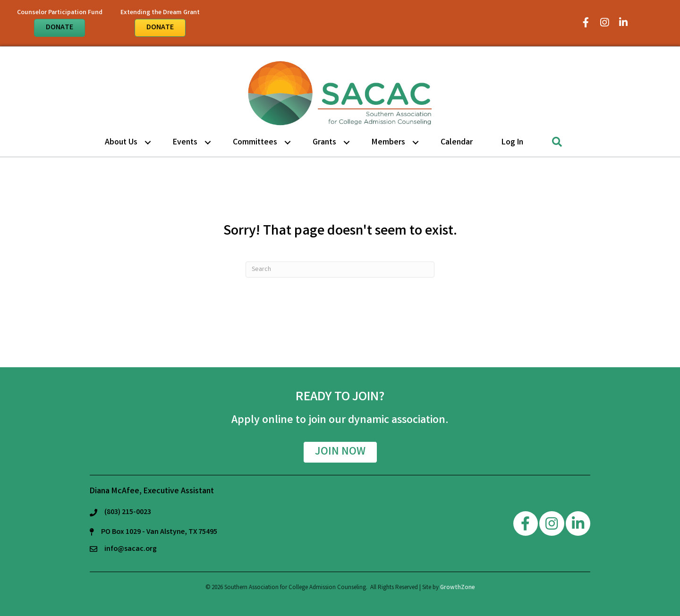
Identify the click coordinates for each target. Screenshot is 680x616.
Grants (324, 143)
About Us (121, 143)
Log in (512, 143)
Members (388, 143)
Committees (255, 143)
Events (185, 143)
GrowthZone (458, 588)
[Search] (340, 270)
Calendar (457, 143)
